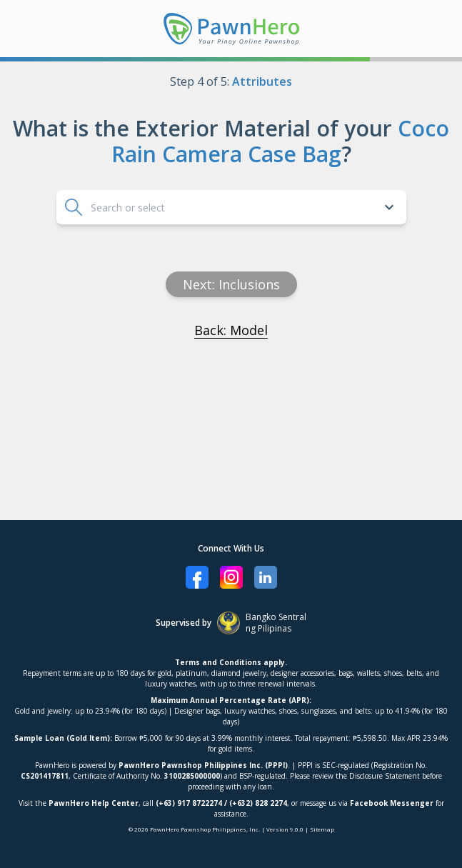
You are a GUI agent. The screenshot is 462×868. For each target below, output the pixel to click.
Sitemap (322, 829)
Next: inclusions (231, 284)
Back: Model (231, 330)
